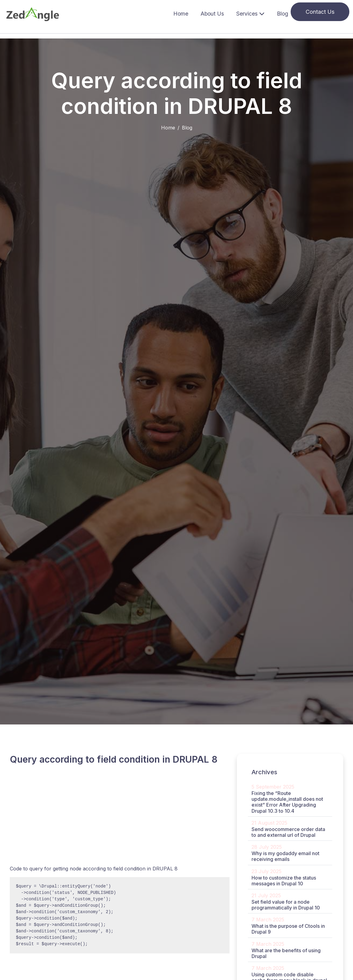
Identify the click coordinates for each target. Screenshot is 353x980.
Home (181, 14)
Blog (283, 14)
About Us (212, 14)
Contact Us (320, 12)
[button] (250, 14)
